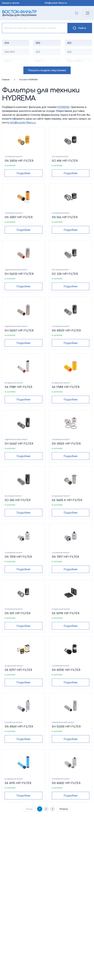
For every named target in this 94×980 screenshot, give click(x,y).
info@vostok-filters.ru (56, 3)
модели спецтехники (47, 70)
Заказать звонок (11, 3)
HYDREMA (63, 107)
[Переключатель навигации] (88, 13)
